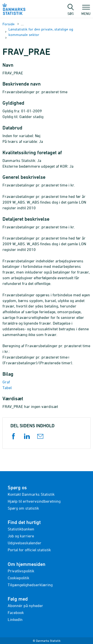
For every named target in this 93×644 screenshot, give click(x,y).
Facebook (16, 613)
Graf (6, 382)
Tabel (7, 388)
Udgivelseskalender (25, 543)
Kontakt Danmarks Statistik (31, 494)
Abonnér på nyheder (25, 606)
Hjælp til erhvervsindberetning (34, 501)
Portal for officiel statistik (29, 550)
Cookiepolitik (18, 578)
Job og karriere (21, 536)
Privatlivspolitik (21, 571)
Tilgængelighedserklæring (30, 585)
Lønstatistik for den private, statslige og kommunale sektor (41, 32)
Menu (86, 11)
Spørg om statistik (23, 508)
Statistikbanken (21, 529)
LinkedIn (15, 619)
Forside (9, 24)
